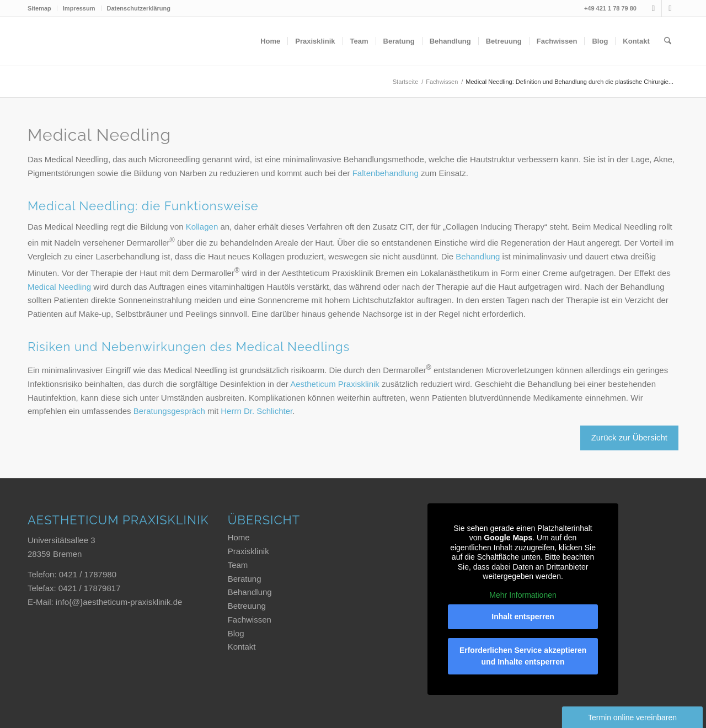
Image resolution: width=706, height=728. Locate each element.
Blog (236, 633)
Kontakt (242, 647)
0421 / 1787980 (88, 574)
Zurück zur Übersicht (629, 437)
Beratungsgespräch (169, 411)
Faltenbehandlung (386, 173)
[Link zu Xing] (670, 8)
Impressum (79, 8)
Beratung (245, 579)
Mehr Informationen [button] (523, 594)
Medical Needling (59, 287)
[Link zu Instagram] (653, 8)
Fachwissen (250, 620)
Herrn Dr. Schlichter (256, 411)
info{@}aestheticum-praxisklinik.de (119, 602)
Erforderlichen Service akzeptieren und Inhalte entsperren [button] (523, 656)
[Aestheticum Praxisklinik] (110, 41)
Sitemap (39, 8)
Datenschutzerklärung (139, 8)
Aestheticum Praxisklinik (335, 384)
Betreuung (247, 606)
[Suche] (668, 41)
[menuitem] (42, 8)
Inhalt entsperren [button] (523, 617)
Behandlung (478, 256)
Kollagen (202, 227)
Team (238, 565)
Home (239, 537)
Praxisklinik (248, 551)
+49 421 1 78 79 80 (610, 8)
